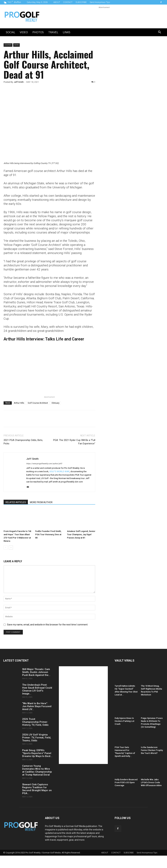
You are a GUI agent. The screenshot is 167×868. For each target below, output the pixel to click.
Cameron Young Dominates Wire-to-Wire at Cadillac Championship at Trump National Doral (37, 770)
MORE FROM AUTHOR (41, 502)
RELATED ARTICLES (16, 502)
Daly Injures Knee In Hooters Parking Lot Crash (124, 721)
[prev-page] (6, 547)
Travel (53, 32)
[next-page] (11, 547)
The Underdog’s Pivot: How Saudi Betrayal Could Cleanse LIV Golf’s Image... (37, 689)
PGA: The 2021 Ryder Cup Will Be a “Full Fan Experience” (74, 442)
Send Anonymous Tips (100, 2)
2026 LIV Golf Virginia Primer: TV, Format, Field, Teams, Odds (37, 738)
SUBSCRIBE (81, 2)
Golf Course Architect (38, 403)
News (16, 45)
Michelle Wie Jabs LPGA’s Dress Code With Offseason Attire (151, 782)
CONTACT (68, 2)
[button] (159, 32)
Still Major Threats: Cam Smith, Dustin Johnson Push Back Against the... (36, 672)
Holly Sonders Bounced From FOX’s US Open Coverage (126, 782)
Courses (8, 45)
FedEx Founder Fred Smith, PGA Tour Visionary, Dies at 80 (48, 534)
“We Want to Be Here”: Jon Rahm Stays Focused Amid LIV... (37, 706)
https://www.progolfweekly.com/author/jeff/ (44, 464)
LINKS (67, 32)
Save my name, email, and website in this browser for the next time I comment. (48, 625)
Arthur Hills (19, 403)
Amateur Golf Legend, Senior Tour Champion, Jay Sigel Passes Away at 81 (81, 534)
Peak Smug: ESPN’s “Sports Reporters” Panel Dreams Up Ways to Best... (37, 753)
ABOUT (57, 2)
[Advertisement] (126, 99)
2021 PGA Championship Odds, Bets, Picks (23, 442)
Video (24, 32)
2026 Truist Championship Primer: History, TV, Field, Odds (35, 722)
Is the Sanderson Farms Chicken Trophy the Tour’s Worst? (152, 750)
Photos (38, 32)
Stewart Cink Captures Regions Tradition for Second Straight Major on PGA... (37, 789)
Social (11, 32)
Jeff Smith (19, 82)
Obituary (55, 403)
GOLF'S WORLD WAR (59, 471)
